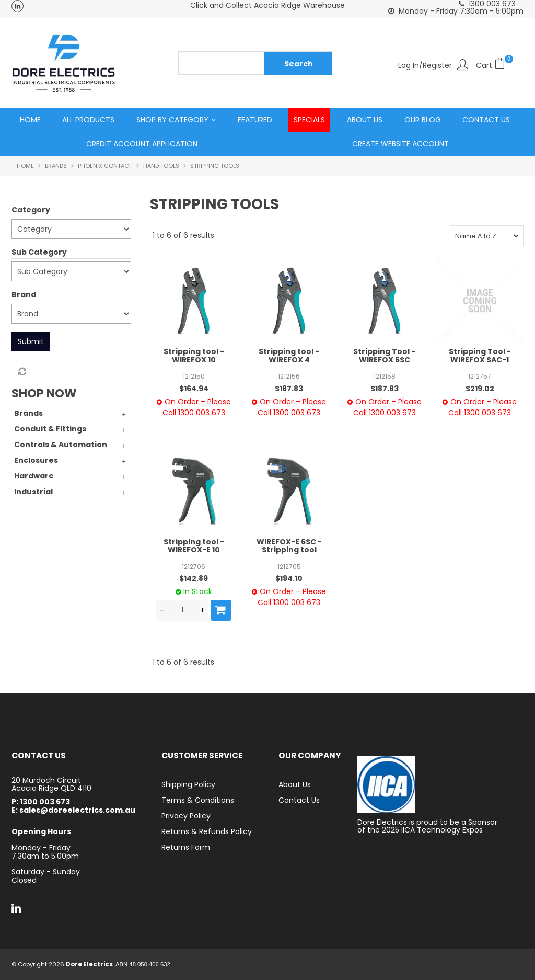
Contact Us (486, 120)
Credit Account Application (142, 144)
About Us (365, 120)
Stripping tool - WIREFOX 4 (289, 356)
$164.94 (194, 389)
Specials (309, 120)
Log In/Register (425, 65)
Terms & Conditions (198, 800)
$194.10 (289, 578)
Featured (255, 120)
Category (31, 210)
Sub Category (39, 252)
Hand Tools (161, 166)
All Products (88, 120)
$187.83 (289, 389)
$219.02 (480, 389)
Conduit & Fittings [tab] (50, 429)
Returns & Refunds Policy (207, 831)
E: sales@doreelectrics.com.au (73, 810)
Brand (24, 294)
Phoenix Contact (105, 166)
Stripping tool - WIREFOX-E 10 (194, 546)
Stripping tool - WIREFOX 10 (194, 356)
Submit (31, 341)
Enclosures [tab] (36, 460)
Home (30, 120)
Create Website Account (400, 144)
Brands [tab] (28, 413)
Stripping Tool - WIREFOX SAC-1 (480, 356)
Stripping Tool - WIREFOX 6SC (384, 356)
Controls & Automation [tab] (61, 445)
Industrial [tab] (33, 492)
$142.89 (194, 578)
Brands (56, 166)
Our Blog (423, 120)
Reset (21, 372)
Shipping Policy (188, 784)
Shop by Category (172, 120)
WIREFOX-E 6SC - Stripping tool (289, 546)
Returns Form (186, 847)
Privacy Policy (186, 816)
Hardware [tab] (34, 476)
